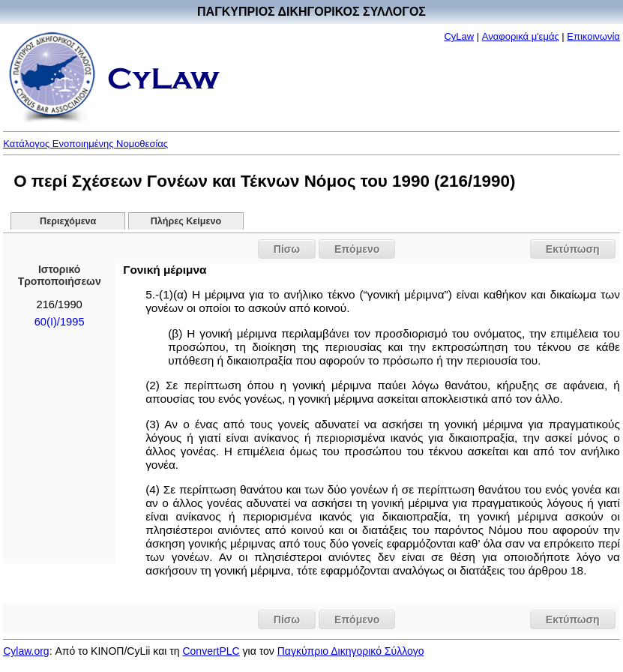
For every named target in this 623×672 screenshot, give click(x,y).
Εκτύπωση (573, 249)
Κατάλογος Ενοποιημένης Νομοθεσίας (85, 144)
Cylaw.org (26, 651)
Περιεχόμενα (68, 221)
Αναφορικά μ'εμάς (521, 36)
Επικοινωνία (593, 36)
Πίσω (287, 249)
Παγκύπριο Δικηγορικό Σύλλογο (351, 651)
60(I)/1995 (60, 322)
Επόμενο (357, 249)
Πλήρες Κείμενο (186, 221)
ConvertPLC (211, 651)
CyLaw (459, 36)
